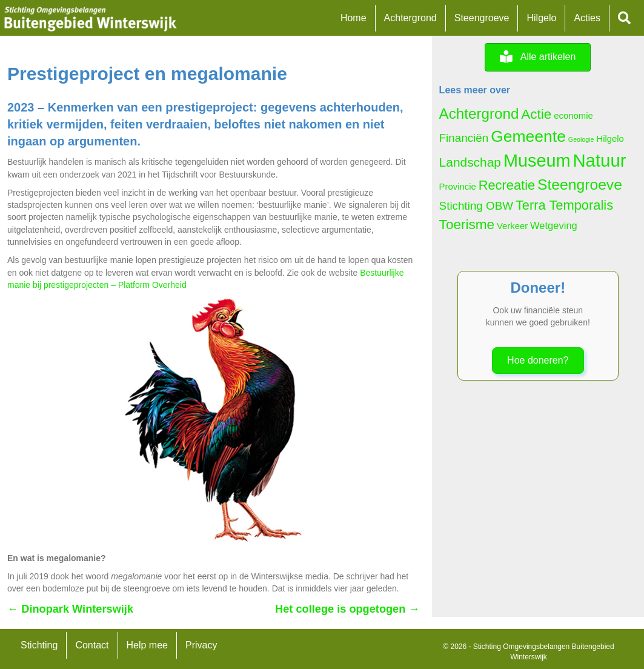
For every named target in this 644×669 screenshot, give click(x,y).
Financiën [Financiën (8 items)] (464, 138)
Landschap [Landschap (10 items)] (470, 162)
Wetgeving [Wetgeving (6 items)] (554, 225)
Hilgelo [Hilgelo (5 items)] (610, 139)
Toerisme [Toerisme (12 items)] (467, 225)
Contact (92, 645)
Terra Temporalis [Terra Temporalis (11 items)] (564, 205)
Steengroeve (482, 18)
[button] (627, 18)
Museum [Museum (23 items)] (537, 161)
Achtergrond (410, 18)
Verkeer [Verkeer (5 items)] (512, 226)
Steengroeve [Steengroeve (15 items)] (580, 185)
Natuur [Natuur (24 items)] (599, 160)
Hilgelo (541, 18)
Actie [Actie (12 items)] (536, 114)
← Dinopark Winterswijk (70, 609)
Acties (587, 18)
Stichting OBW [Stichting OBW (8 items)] (476, 206)
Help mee (147, 645)
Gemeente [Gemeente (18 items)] (528, 136)
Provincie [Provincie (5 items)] (458, 187)
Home (354, 18)
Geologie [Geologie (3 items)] (581, 139)
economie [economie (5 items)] (573, 116)
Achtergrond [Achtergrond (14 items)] (479, 114)
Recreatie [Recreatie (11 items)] (507, 185)
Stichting (39, 645)
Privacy (201, 645)
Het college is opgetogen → (347, 609)
